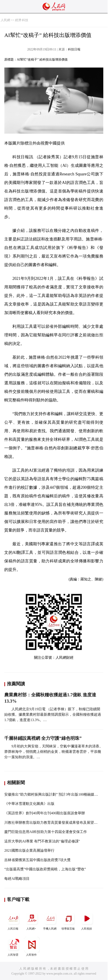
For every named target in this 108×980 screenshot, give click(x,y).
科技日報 (74, 49)
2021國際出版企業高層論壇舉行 (29, 850)
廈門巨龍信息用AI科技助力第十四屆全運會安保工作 (46, 832)
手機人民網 (50, 920)
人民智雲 (13, 947)
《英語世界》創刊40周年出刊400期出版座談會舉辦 (45, 813)
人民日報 (13, 920)
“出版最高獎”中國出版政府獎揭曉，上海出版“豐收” (45, 869)
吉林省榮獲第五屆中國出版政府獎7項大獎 (37, 860)
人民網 (5, 20)
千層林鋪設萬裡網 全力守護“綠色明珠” (43, 738)
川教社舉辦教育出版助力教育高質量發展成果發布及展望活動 (53, 823)
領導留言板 (69, 920)
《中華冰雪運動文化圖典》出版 (29, 804)
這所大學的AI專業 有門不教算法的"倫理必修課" (42, 841)
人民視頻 (87, 920)
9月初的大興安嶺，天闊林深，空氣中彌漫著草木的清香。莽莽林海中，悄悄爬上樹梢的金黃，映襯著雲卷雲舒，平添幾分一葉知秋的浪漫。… (54, 752)
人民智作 (32, 947)
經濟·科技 (22, 20)
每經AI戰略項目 (17, 879)
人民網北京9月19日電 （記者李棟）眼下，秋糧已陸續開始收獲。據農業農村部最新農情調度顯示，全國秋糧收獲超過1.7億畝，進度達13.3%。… (53, 714)
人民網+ (32, 920)
